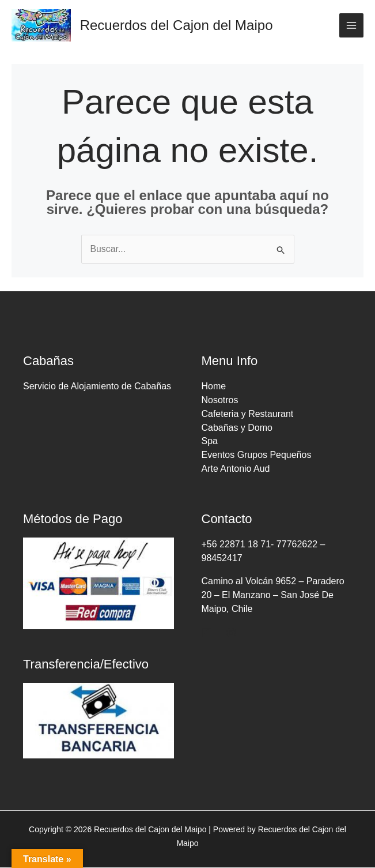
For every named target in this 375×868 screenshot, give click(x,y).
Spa (210, 442)
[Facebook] (207, 633)
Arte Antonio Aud (236, 470)
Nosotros (220, 401)
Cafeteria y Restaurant (248, 414)
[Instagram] (231, 633)
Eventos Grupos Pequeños (257, 456)
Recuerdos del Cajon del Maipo (177, 25)
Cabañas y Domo (237, 428)
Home (214, 387)
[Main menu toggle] (351, 25)
